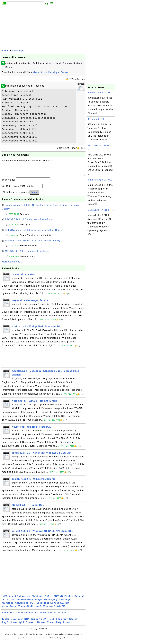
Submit (34, 195)
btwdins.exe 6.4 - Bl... (100, 93)
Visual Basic (9, 609)
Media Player (35, 602)
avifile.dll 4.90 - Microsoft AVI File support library (33, 243)
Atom (57, 615)
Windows (36, 622)
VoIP (38, 609)
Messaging (51, 602)
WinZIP (61, 609)
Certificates (70, 622)
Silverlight (43, 606)
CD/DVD (58, 599)
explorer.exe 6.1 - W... (100, 180)
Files (59, 622)
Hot (12, 615)
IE (3, 602)
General (79, 599)
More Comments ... (13, 265)
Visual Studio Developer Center (50, 72)
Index (43, 615)
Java (13, 602)
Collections (31, 615)
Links (14, 625)
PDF (33, 606)
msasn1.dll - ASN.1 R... (101, 210)
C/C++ (48, 599)
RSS (50, 615)
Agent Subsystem (20, 599)
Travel (51, 625)
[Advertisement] (43, 28)
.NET (5, 599)
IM (7, 602)
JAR (46, 622)
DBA (27, 622)
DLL (52, 622)
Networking (22, 606)
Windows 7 (49, 609)
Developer (17, 622)
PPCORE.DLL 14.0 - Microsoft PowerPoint (29, 222)
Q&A (22, 625)
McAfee (21, 602)
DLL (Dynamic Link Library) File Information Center (34, 233)
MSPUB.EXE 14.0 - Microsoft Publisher (27, 254)
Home (5, 51)
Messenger (18, 51)
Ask (64, 615)
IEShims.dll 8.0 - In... (99, 119)
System (65, 606)
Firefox (69, 599)
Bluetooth (38, 599)
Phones (41, 625)
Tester (6, 622)
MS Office (8, 606)
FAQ (58, 625)
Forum (66, 625)
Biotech (31, 625)
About (19, 615)
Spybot (55, 606)
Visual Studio (26, 609)
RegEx (6, 625)
